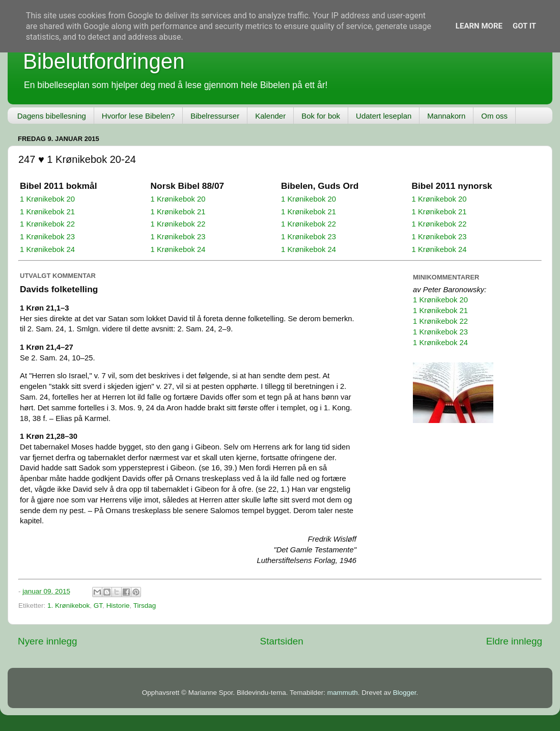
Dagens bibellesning (52, 116)
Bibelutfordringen (104, 61)
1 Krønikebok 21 (47, 212)
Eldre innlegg (514, 641)
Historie (118, 606)
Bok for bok (321, 116)
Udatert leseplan (384, 116)
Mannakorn (446, 116)
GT (98, 606)
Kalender (270, 116)
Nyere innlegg (48, 641)
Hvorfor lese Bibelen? (138, 116)
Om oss (494, 116)
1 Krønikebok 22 (47, 224)
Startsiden (282, 641)
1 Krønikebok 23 (47, 237)
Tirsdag (145, 606)
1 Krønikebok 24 (47, 249)
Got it (524, 26)
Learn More (479, 26)
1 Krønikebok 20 (47, 199)
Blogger (405, 693)
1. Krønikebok (68, 606)
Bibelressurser (215, 116)
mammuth (343, 693)
